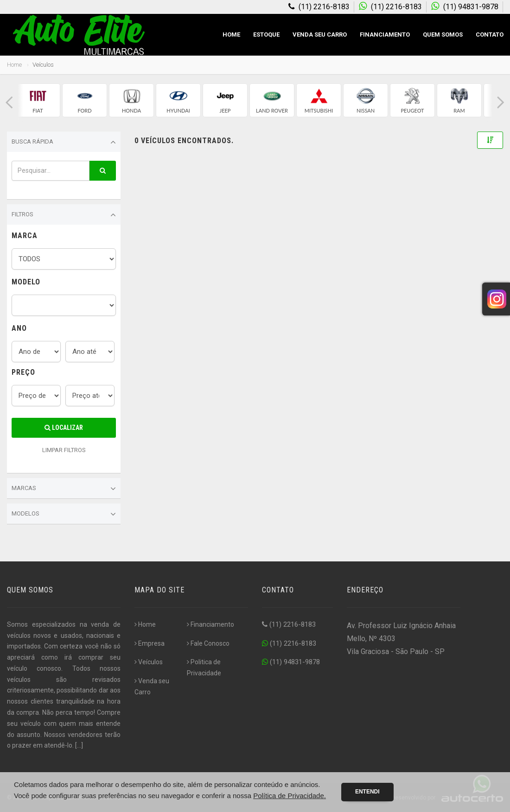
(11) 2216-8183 (289, 624)
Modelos (64, 514)
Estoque (266, 35)
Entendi (367, 792)
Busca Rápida (64, 142)
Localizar (64, 428)
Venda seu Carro (320, 35)
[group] (38, 100)
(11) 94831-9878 (291, 662)
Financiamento (385, 35)
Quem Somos (443, 35)
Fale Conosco (208, 643)
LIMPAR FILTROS (64, 450)
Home (231, 35)
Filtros (64, 215)
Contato (490, 35)
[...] (79, 745)
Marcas (64, 489)
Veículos (149, 662)
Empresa (150, 643)
